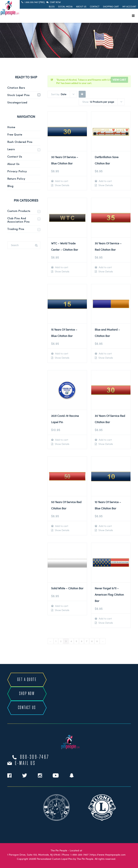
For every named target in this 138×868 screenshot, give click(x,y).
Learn (11, 149)
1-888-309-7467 (79, 855)
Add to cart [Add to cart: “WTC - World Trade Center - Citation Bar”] (61, 267)
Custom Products (19, 211)
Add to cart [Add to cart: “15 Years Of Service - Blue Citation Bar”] (61, 353)
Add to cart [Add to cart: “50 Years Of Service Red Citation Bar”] (61, 526)
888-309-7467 (35, 757)
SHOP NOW (27, 694)
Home (11, 127)
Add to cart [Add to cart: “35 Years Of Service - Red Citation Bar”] (105, 267)
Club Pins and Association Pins (18, 220)
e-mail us (25, 763)
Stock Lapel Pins (18, 95)
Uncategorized (17, 102)
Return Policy (16, 179)
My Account (129, 6)
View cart (119, 80)
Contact (95, 6)
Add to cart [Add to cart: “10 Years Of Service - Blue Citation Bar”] (105, 526)
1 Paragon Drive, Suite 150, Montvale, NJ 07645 (34, 855)
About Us (81, 6)
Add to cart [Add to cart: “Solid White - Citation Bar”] (61, 606)
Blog (52, 6)
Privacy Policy (17, 171)
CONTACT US (27, 708)
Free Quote (15, 134)
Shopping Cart (111, 6)
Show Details (62, 185)
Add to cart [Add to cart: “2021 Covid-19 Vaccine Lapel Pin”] (61, 440)
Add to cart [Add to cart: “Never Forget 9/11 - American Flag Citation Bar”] (105, 618)
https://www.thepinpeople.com (108, 855)
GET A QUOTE (27, 680)
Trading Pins (16, 229)
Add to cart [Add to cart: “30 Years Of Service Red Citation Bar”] (105, 440)
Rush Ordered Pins (20, 142)
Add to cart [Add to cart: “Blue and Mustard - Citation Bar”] (105, 353)
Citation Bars (16, 88)
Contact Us (15, 157)
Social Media (65, 6)
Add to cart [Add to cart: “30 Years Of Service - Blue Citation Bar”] (61, 181)
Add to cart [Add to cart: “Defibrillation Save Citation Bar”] (105, 181)
